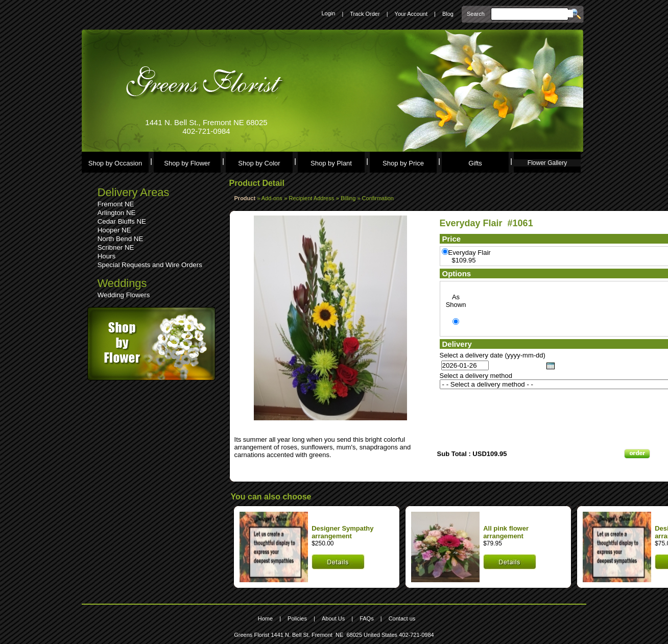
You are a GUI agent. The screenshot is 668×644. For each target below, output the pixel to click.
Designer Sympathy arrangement (342, 532)
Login (328, 13)
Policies (297, 618)
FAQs (367, 618)
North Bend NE (121, 239)
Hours (107, 256)
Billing (349, 198)
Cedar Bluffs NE (122, 221)
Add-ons (272, 198)
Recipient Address (312, 198)
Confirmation (378, 198)
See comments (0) (263, 424)
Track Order (365, 14)
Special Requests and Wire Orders (150, 265)
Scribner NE (116, 247)
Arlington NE (117, 213)
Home (265, 618)
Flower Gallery (547, 163)
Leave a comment (262, 432)
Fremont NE (116, 204)
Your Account (411, 14)
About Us (333, 618)
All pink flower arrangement (506, 532)
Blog (448, 14)
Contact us (402, 618)
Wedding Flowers (124, 295)
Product (245, 198)
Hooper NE (114, 230)
